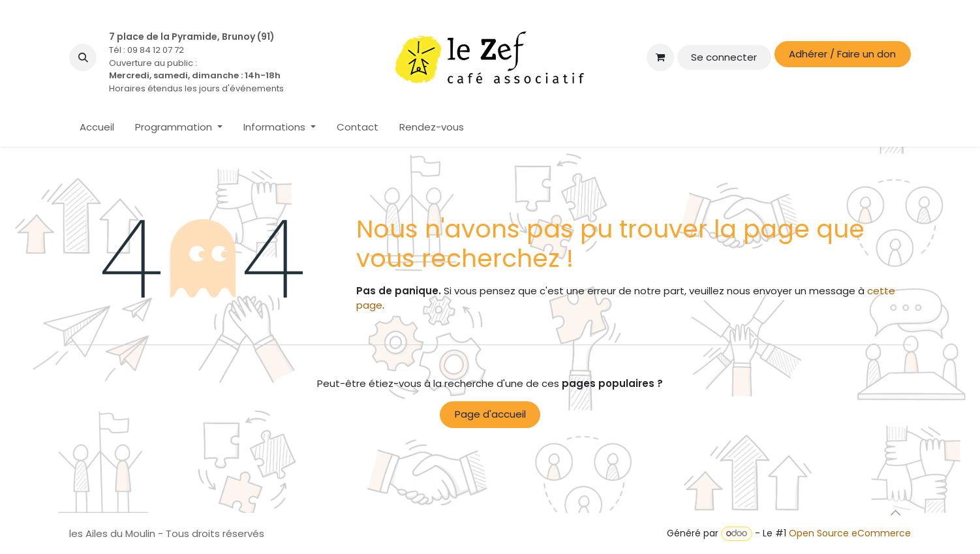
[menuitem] (97, 128)
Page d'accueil (490, 414)
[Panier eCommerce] (660, 57)
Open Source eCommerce (850, 533)
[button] (83, 57)
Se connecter (724, 57)
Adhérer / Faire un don (842, 54)
